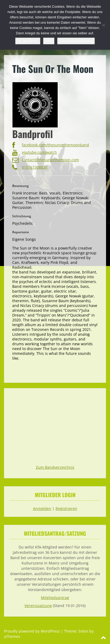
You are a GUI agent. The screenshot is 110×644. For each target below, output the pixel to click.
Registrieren (66, 508)
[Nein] (103, 25)
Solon (83, 631)
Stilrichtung (22, 216)
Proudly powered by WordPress (32, 631)
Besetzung (20, 186)
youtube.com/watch (35, 153)
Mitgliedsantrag (55, 598)
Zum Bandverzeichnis (55, 467)
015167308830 (30, 168)
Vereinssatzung (38, 606)
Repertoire (21, 232)
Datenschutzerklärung (76, 41)
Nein (49, 41)
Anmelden (42, 508)
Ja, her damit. (28, 41)
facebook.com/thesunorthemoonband (51, 146)
